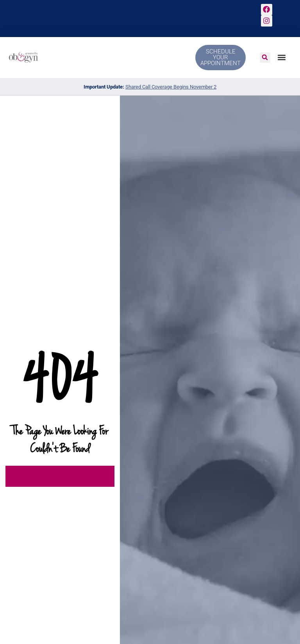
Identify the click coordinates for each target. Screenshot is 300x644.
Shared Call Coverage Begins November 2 (171, 87)
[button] (265, 58)
